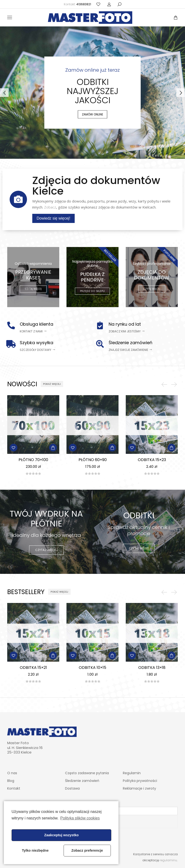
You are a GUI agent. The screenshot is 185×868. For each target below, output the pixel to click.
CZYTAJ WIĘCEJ (46, 550)
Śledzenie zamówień (82, 781)
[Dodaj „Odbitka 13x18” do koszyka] (172, 655)
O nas (12, 773)
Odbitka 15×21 (33, 668)
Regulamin (132, 773)
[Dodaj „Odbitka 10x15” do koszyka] (112, 655)
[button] (33, 331)
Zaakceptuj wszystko (61, 835)
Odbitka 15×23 (152, 460)
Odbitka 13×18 (152, 668)
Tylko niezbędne (35, 850)
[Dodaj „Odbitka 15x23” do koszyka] (172, 448)
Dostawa (72, 788)
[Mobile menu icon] (10, 17)
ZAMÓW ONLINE (92, 114)
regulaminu (168, 860)
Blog (11, 781)
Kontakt (14, 788)
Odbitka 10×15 (92, 668)
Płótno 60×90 (93, 460)
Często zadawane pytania (87, 773)
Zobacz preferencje (87, 850)
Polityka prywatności (140, 781)
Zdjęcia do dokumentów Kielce (96, 186)
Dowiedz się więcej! (53, 218)
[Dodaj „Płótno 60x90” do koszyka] (112, 448)
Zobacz (50, 207)
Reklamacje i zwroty (139, 788)
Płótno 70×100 (33, 460)
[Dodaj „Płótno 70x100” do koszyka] (53, 448)
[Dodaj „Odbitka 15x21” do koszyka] (53, 655)
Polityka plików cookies (80, 818)
